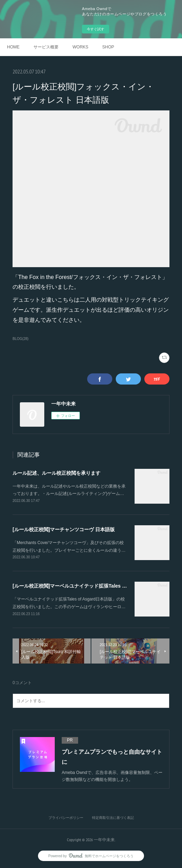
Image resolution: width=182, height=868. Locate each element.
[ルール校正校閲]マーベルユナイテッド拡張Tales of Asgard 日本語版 (89, 586)
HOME (13, 47)
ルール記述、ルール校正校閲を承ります (56, 473)
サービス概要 (46, 47)
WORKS (80, 47)
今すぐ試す (96, 29)
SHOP (108, 47)
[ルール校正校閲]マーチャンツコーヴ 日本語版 (64, 529)
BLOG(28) (21, 339)
